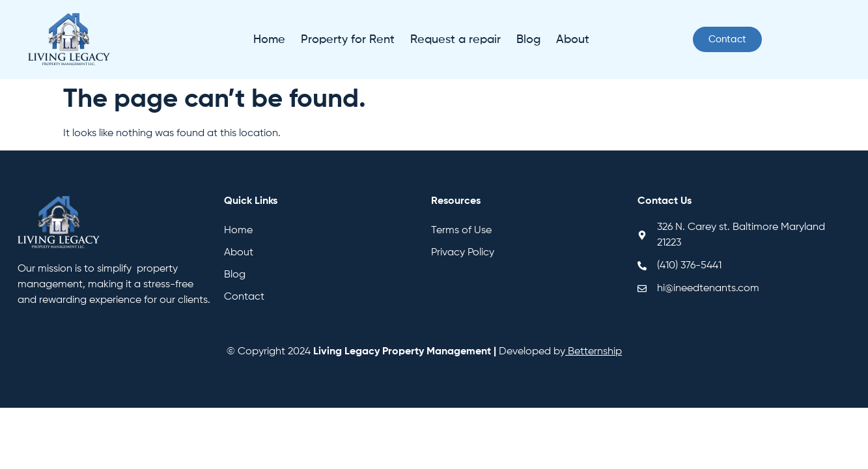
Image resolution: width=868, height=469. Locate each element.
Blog (528, 40)
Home (269, 40)
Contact (244, 297)
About (573, 40)
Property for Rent (348, 40)
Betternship (595, 352)
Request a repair (455, 40)
